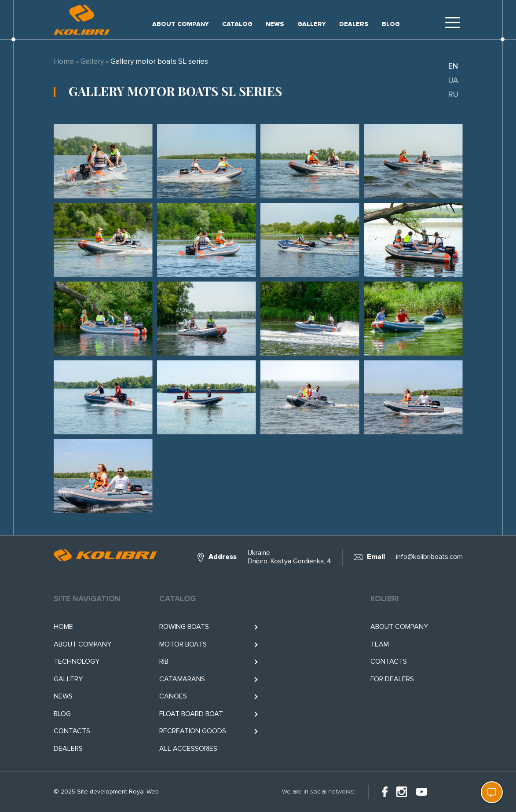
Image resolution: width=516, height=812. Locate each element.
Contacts (72, 731)
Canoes (173, 696)
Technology (77, 661)
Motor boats (183, 644)
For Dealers (392, 679)
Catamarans (182, 679)
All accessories (188, 749)
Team (380, 644)
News (275, 24)
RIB (164, 661)
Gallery (312, 24)
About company (181, 24)
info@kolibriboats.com (429, 557)
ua (453, 80)
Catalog (237, 24)
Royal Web (144, 792)
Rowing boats (184, 627)
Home (64, 61)
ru (453, 94)
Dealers (354, 24)
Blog (391, 24)
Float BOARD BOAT (191, 714)
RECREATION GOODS (193, 731)
